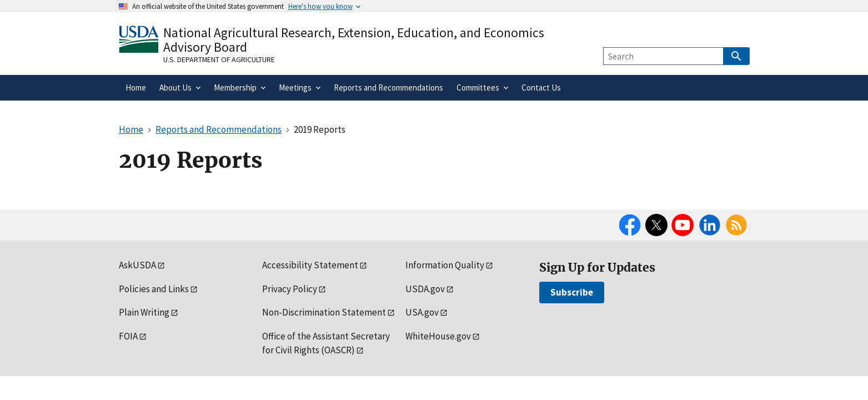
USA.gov (422, 312)
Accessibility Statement (310, 265)
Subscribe (572, 292)
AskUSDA (137, 265)
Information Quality (445, 265)
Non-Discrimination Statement (324, 312)
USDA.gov (425, 289)
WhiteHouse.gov (438, 336)
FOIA (128, 336)
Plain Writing (144, 312)
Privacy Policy (290, 289)
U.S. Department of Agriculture (219, 59)
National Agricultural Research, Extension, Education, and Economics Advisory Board (354, 40)
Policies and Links (154, 289)
